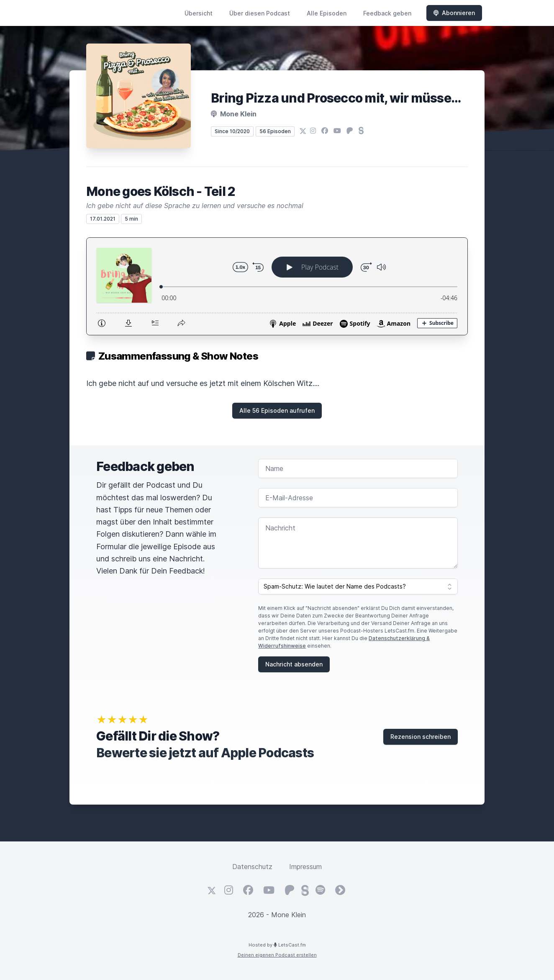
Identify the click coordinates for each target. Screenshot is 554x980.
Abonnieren (454, 13)
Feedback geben (387, 13)
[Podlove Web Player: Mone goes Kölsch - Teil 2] (277, 286)
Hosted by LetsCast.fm (277, 945)
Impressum (305, 867)
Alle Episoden (327, 13)
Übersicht (199, 13)
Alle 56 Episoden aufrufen (277, 410)
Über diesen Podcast (260, 13)
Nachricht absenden (294, 664)
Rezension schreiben (421, 737)
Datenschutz (252, 867)
